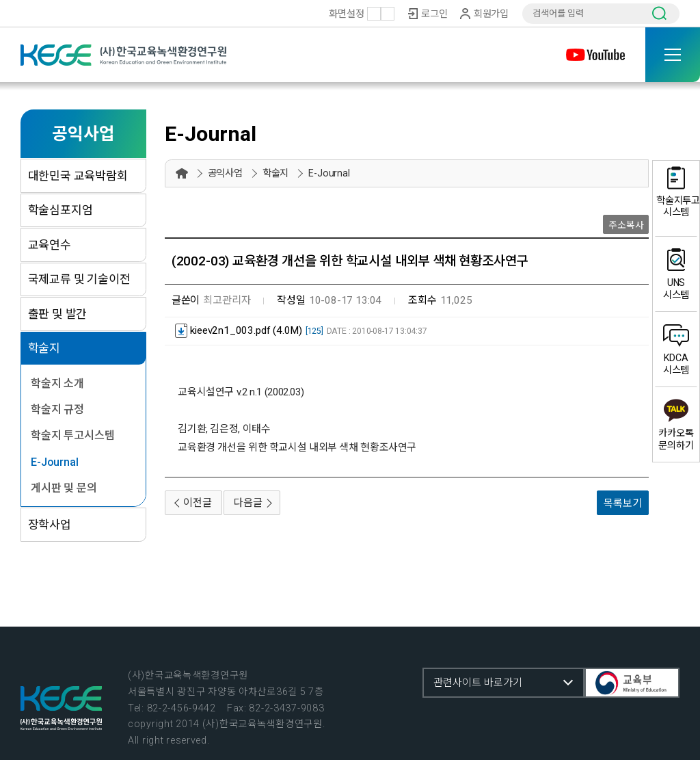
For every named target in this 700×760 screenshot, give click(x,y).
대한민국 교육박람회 (78, 176)
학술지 (44, 348)
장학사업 (50, 525)
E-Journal (54, 462)
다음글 (248, 503)
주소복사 (626, 225)
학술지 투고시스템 (72, 435)
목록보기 (622, 503)
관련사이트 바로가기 (478, 683)
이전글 (197, 503)
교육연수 (50, 245)
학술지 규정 (57, 409)
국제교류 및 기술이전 (79, 279)
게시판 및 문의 (64, 488)
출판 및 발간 (58, 314)
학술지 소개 (57, 383)
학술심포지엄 (60, 210)
